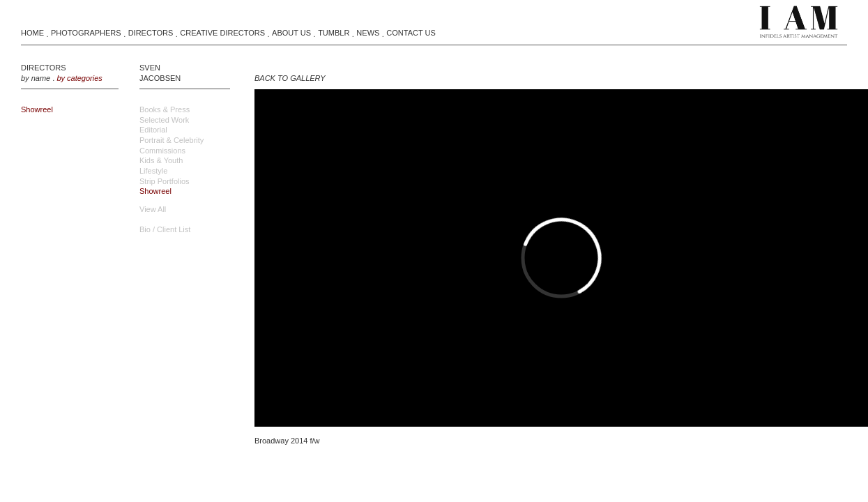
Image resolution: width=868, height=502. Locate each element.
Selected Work (164, 120)
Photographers (86, 33)
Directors (151, 33)
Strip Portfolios (165, 181)
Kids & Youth (161, 160)
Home (32, 33)
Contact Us (411, 33)
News (368, 33)
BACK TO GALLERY (290, 78)
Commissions (162, 151)
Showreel (155, 191)
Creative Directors (222, 33)
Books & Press (165, 109)
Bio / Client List (165, 229)
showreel (37, 109)
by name (36, 78)
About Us (291, 33)
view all (153, 209)
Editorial (153, 130)
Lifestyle (153, 171)
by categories (79, 78)
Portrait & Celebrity (172, 140)
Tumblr (334, 33)
